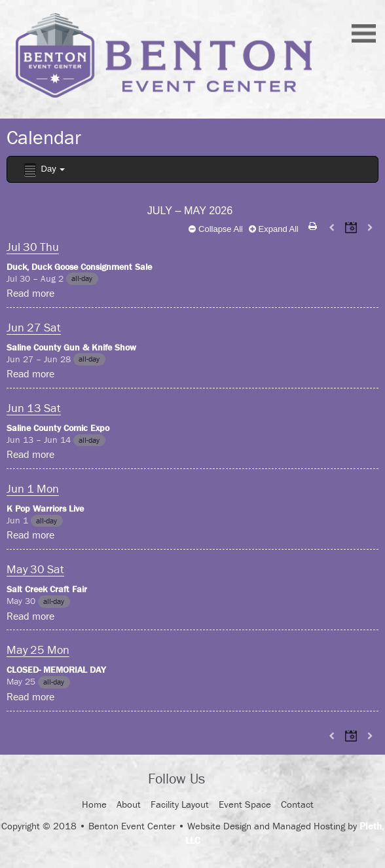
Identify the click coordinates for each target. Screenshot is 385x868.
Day (44, 170)
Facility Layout (180, 804)
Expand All (274, 229)
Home (94, 804)
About (129, 804)
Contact (297, 804)
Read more (30, 293)
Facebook (227, 780)
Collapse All (216, 229)
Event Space (245, 804)
